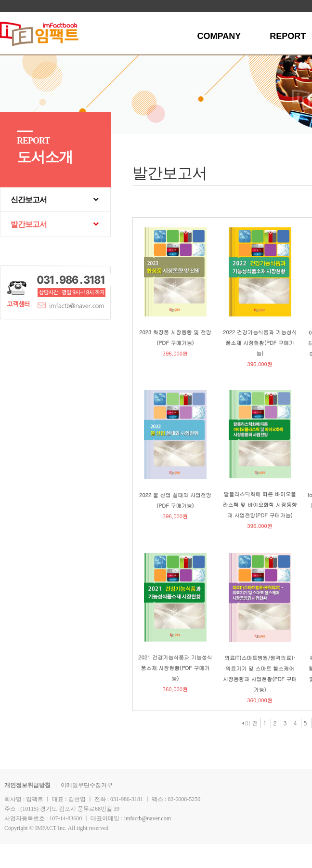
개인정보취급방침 (27, 785)
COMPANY (219, 36)
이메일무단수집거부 (87, 785)
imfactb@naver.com (148, 818)
